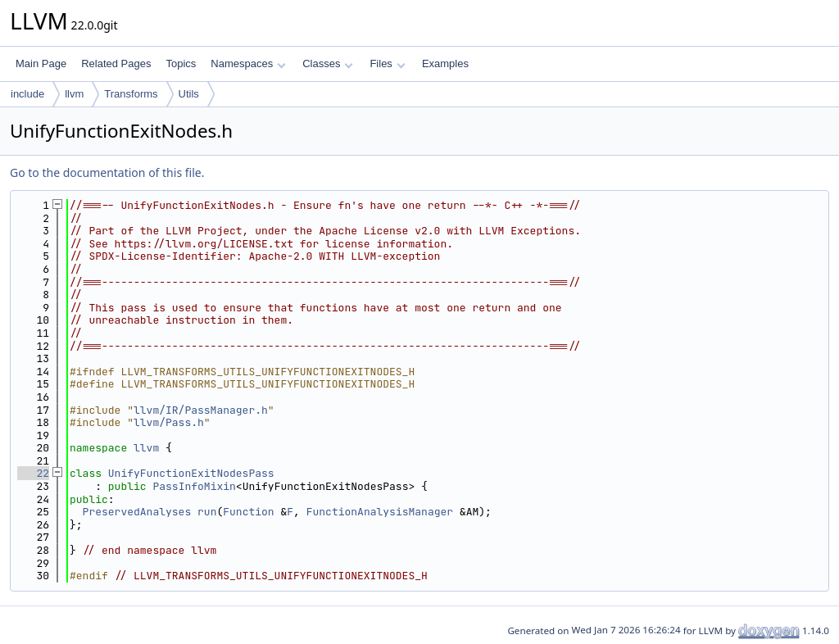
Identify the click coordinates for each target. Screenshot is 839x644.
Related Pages (116, 63)
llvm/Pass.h (169, 422)
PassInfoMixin (194, 486)
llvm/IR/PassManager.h (201, 410)
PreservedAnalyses (137, 512)
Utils (189, 94)
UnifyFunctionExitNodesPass (191, 473)
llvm (74, 94)
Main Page (41, 63)
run (207, 512)
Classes (328, 63)
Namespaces (248, 63)
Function (248, 512)
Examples (445, 63)
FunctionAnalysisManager (380, 512)
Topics (181, 63)
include (27, 94)
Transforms (131, 94)
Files (387, 63)
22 (33, 473)
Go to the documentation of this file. (107, 172)
